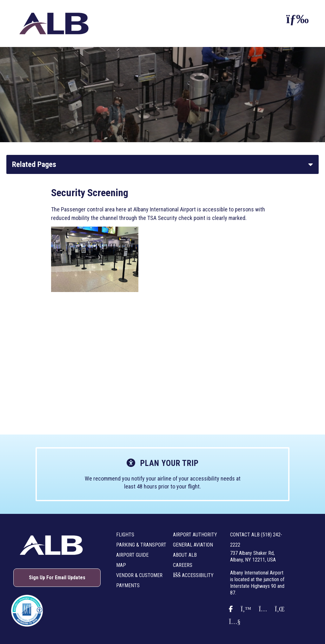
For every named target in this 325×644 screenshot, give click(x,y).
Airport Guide (132, 555)
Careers (183, 565)
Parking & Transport (141, 545)
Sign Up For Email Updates (57, 578)
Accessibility (193, 575)
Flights (125, 535)
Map (121, 565)
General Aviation (193, 545)
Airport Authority (195, 535)
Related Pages (34, 164)
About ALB (185, 555)
